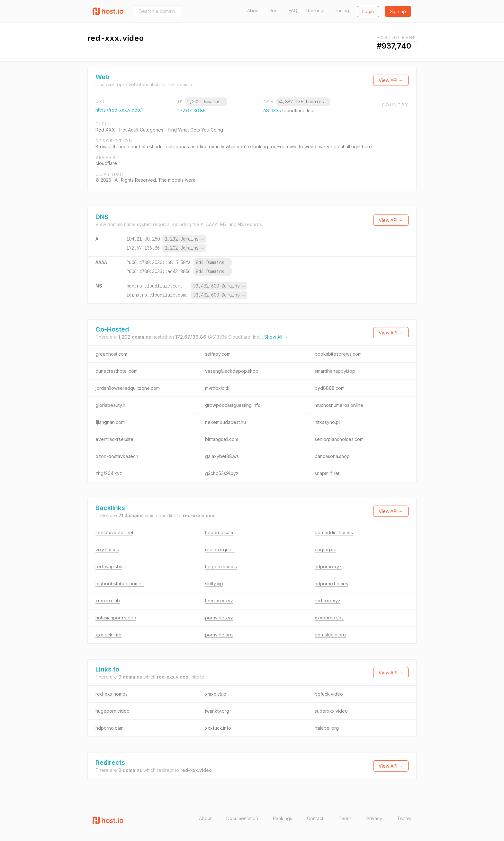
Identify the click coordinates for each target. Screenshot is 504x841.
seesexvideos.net (114, 532)
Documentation (242, 818)
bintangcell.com (222, 439)
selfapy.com (218, 354)
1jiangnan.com (110, 422)
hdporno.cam (219, 532)
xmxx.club (216, 694)
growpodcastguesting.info (233, 405)
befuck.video (329, 694)
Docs (274, 10)
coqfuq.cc (325, 549)
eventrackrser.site (114, 439)
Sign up (398, 11)
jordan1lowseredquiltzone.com (128, 388)
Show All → (276, 337)
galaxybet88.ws (222, 456)
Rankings (316, 10)
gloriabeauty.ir (110, 405)
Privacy (374, 818)
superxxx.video (331, 711)
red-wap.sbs (109, 567)
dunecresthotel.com (117, 371)
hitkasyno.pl (327, 422)
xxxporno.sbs (329, 618)
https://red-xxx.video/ (119, 110)
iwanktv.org (217, 711)
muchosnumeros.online (339, 405)
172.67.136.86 (192, 110)
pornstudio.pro (330, 635)
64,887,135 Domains (303, 102)
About (253, 10)
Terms (345, 818)
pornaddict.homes (334, 532)
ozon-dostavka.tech (117, 456)
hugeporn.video (113, 711)
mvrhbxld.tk (217, 388)
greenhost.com (111, 354)
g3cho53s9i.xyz (222, 473)
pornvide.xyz (219, 618)
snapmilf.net (327, 473)
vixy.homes (107, 549)
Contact (315, 818)
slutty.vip (214, 584)
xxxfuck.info (108, 635)
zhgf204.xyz (109, 473)
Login (368, 11)
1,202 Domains (206, 102)
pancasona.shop (332, 456)
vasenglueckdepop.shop (232, 371)
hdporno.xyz (328, 567)
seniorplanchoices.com (339, 439)
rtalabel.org (327, 728)
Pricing (342, 10)
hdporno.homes (331, 584)
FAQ (293, 10)
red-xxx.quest (220, 549)
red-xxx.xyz (328, 601)
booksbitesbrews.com (338, 354)
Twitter (404, 818)
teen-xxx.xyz (219, 601)
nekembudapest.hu (225, 422)
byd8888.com (330, 388)
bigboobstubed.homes (120, 584)
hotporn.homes (221, 567)
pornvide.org (219, 635)
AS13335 (273, 110)
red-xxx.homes (112, 694)
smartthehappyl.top (335, 371)
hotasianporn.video (116, 618)
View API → (391, 80)
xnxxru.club (108, 601)
